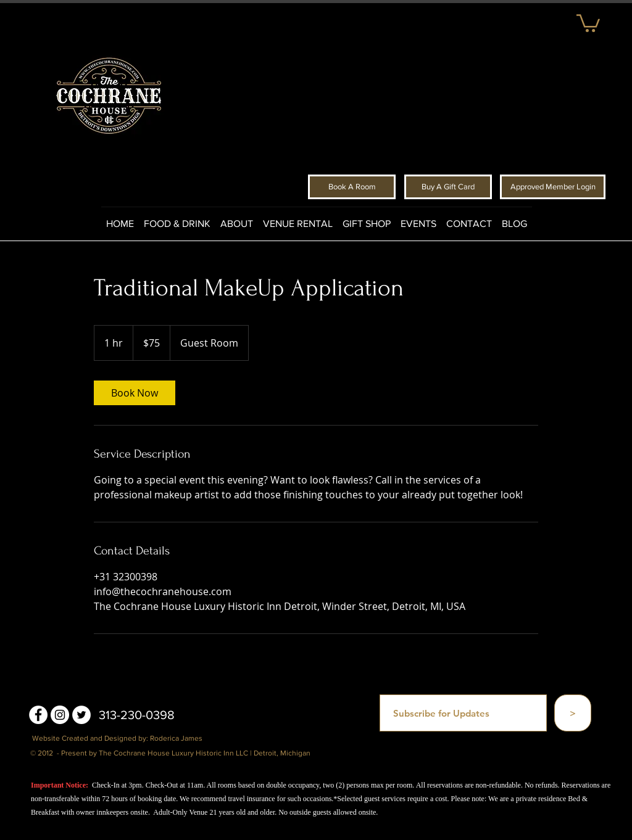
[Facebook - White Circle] (38, 715)
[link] (135, 393)
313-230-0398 (137, 715)
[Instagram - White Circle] (60, 715)
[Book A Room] (352, 187)
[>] (573, 713)
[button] (588, 22)
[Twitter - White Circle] (81, 715)
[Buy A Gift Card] (448, 187)
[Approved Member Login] (553, 187)
